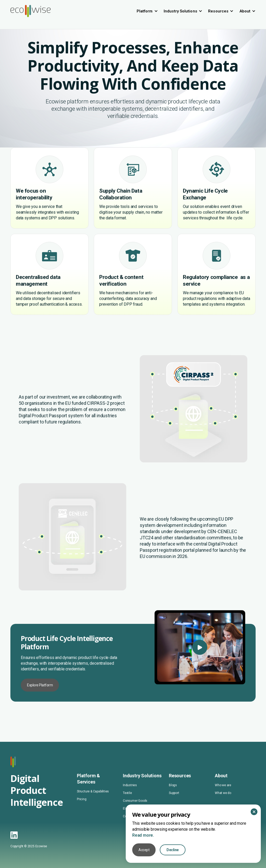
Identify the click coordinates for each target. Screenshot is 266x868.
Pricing (82, 809)
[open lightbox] (200, 676)
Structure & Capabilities (93, 802)
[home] (31, 11)
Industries (130, 795)
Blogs (173, 795)
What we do (223, 803)
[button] (147, 11)
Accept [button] (144, 850)
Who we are (223, 795)
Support (174, 803)
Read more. (143, 835)
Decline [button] (173, 850)
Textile (127, 803)
